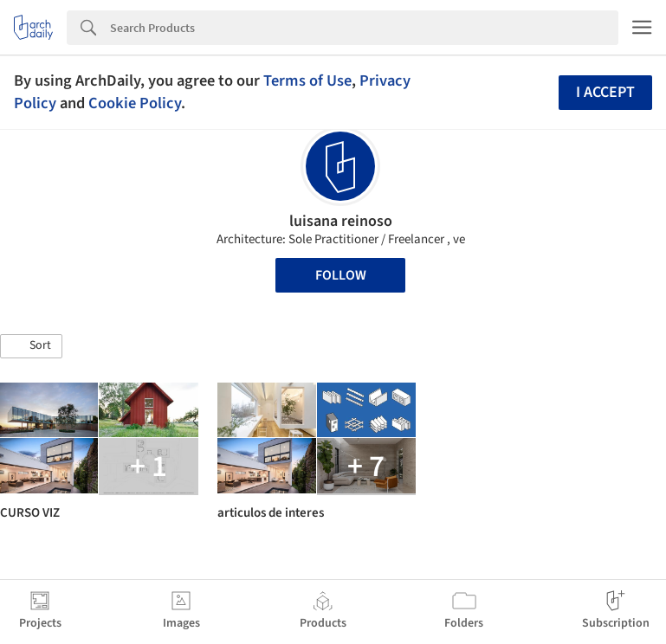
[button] (31, 346)
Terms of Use (307, 80)
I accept (605, 92)
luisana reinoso (341, 221)
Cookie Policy (135, 103)
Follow (341, 275)
